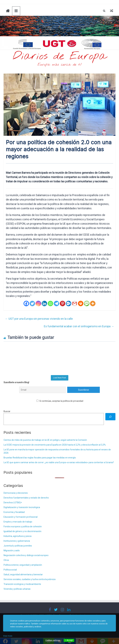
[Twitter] (32, 304)
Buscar (7, 411)
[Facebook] (26, 304)
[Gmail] (75, 304)
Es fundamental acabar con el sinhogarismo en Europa (79, 326)
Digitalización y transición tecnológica (22, 507)
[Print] (81, 304)
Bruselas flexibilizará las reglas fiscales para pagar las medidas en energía (40, 458)
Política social (10, 570)
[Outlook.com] (69, 304)
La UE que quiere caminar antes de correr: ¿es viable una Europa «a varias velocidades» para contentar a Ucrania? (59, 462)
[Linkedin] (44, 304)
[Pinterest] (63, 304)
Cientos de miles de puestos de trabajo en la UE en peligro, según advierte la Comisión (45, 440)
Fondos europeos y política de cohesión (23, 527)
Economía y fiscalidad (14, 512)
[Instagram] (38, 304)
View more (8, 636)
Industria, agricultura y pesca (18, 536)
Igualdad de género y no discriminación (22, 531)
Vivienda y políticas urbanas (17, 589)
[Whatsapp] (50, 304)
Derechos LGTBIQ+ (13, 503)
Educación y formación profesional (21, 517)
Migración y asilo (12, 550)
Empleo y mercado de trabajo (18, 522)
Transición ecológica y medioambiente (22, 584)
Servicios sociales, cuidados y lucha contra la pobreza (30, 579)
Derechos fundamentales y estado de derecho (26, 498)
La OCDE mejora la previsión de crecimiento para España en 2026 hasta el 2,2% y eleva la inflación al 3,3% (55, 445)
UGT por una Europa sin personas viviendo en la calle (39, 319)
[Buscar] (110, 417)
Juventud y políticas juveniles (18, 546)
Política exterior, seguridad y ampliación (23, 565)
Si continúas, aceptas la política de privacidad (60, 401)
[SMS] (87, 304)
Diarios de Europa (59, 56)
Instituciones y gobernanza (17, 541)
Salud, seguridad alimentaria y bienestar (23, 574)
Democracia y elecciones (16, 493)
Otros (6, 560)
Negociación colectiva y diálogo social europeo (26, 555)
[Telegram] (56, 304)
